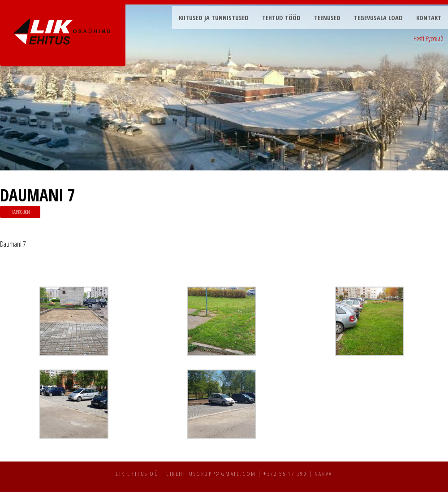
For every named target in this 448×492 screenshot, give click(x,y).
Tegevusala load (378, 18)
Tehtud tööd (281, 18)
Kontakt (429, 18)
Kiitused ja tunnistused (214, 18)
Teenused (327, 18)
